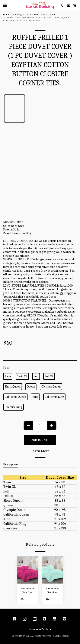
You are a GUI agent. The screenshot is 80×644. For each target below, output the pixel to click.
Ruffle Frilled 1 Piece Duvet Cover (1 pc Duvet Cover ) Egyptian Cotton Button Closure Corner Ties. (28, 591)
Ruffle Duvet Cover (35, 14)
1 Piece (52, 14)
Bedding (17, 14)
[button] (5, 5)
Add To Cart (40, 440)
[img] (28, 570)
